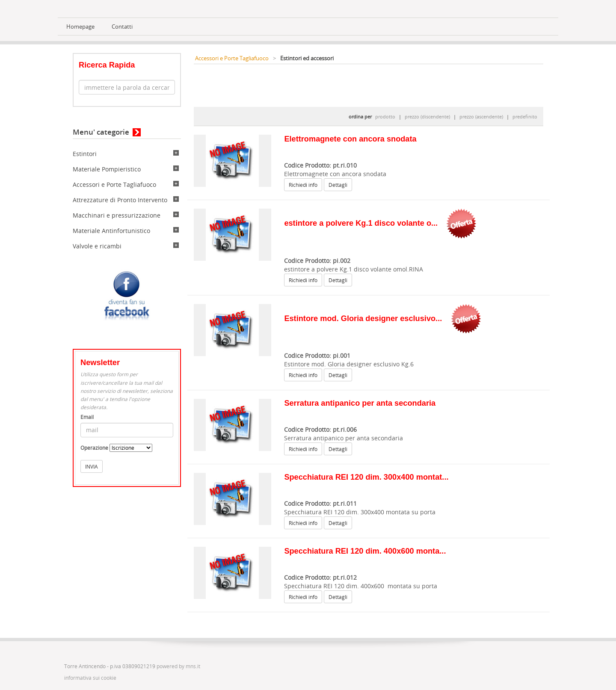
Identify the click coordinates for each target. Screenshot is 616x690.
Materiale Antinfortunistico (111, 231)
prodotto (385, 116)
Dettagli (338, 185)
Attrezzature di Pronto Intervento (120, 200)
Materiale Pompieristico (107, 169)
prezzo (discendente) (427, 116)
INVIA (92, 466)
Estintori (85, 154)
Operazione (94, 448)
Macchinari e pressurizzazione (117, 215)
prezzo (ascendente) (481, 116)
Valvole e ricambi (97, 246)
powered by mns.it (178, 666)
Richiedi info (303, 185)
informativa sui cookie (90, 678)
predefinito (525, 116)
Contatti (122, 27)
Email (87, 417)
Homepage (80, 27)
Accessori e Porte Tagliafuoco (114, 184)
